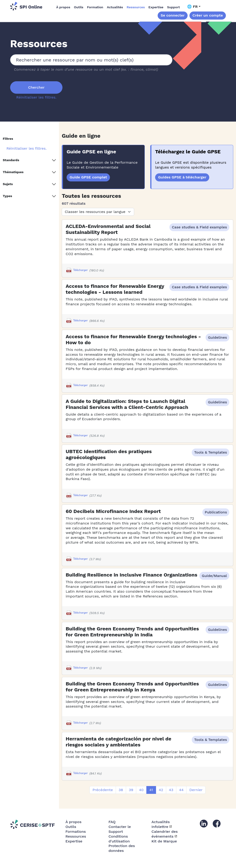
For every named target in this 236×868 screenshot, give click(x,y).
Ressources (136, 7)
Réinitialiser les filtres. (36, 97)
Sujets (8, 184)
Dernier (196, 790)
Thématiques (13, 172)
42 (161, 790)
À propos (63, 7)
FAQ (112, 822)
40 (141, 790)
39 (131, 790)
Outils (79, 7)
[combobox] (91, 60)
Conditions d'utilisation (119, 839)
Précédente (103, 790)
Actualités (115, 7)
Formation (95, 7)
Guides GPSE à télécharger (182, 177)
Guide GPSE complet (88, 177)
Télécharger (77, 270)
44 (181, 790)
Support (173, 7)
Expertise (156, 7)
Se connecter (173, 15)
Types (7, 196)
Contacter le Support (120, 829)
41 (151, 790)
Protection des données (122, 848)
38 (121, 790)
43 (171, 790)
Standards (11, 160)
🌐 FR (192, 7)
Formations (76, 832)
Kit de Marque (164, 841)
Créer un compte (208, 15)
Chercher (36, 87)
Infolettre (160, 827)
